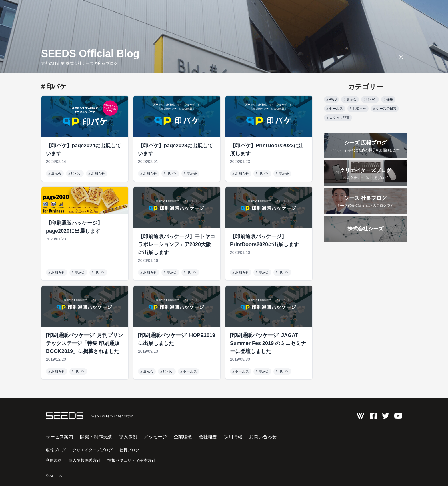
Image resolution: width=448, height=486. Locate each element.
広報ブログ (56, 450)
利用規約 (54, 460)
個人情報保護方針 (85, 460)
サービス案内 (59, 437)
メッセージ (155, 437)
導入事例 (128, 437)
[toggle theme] (401, 57)
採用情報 (233, 437)
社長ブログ (129, 450)
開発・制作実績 (96, 437)
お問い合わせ (263, 437)
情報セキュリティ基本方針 (131, 460)
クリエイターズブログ (93, 450)
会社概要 (208, 437)
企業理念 (183, 437)
